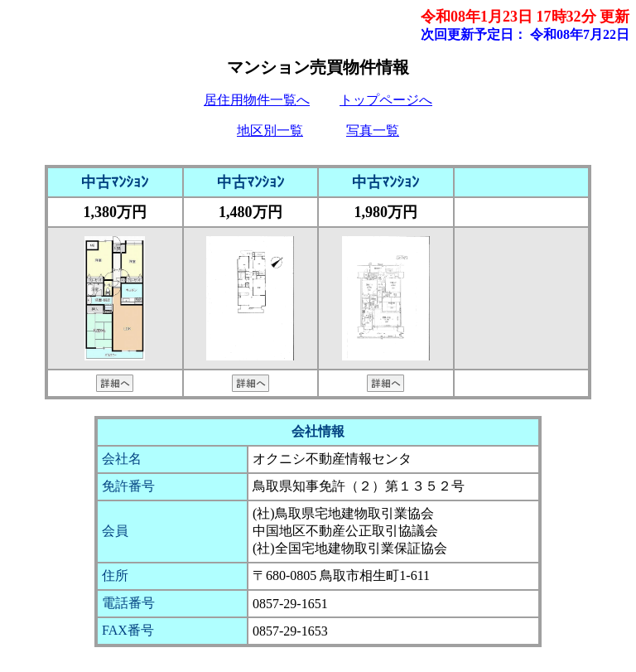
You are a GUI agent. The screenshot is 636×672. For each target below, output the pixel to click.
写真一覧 (373, 131)
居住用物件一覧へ (257, 100)
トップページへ (386, 100)
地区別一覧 (270, 131)
